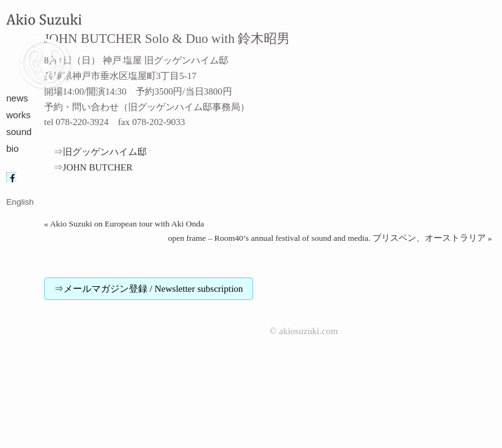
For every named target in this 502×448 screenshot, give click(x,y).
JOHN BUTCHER (98, 167)
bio (12, 148)
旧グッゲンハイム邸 (109, 152)
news (17, 98)
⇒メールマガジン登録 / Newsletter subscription (149, 289)
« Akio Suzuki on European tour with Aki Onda (124, 224)
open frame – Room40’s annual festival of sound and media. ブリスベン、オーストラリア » (330, 238)
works (18, 115)
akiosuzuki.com (309, 331)
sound (19, 132)
